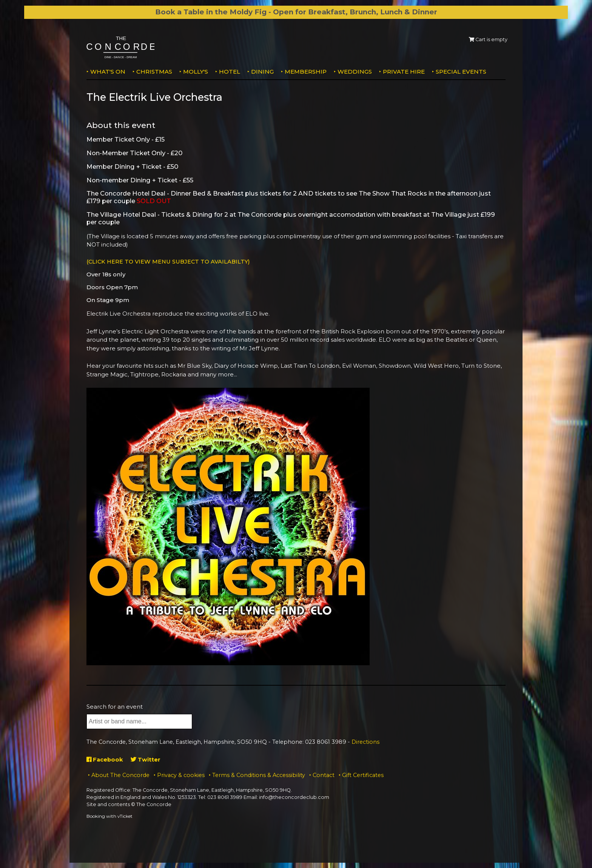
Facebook (105, 759)
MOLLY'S (196, 72)
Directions (365, 742)
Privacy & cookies (181, 775)
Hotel (230, 72)
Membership (306, 72)
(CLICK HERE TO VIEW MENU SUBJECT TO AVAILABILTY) (170, 261)
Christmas (154, 72)
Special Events (461, 72)
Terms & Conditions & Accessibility (259, 775)
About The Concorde (120, 775)
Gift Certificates (363, 775)
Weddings (355, 72)
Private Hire (404, 72)
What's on (108, 72)
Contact (324, 775)
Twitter (146, 759)
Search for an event (115, 706)
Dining (262, 72)
